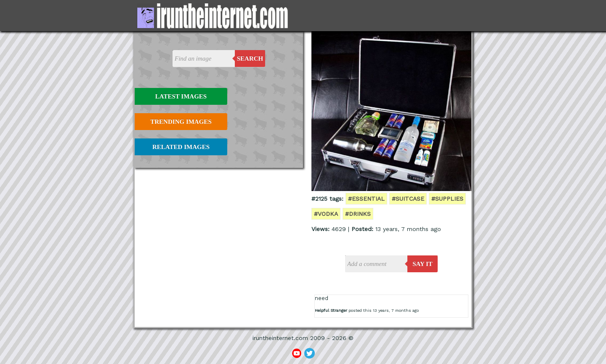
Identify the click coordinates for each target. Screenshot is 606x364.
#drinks (358, 214)
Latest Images (181, 96)
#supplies (447, 199)
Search (250, 58)
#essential (366, 199)
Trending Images (181, 122)
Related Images (181, 147)
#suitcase (408, 199)
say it (423, 264)
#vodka (326, 214)
